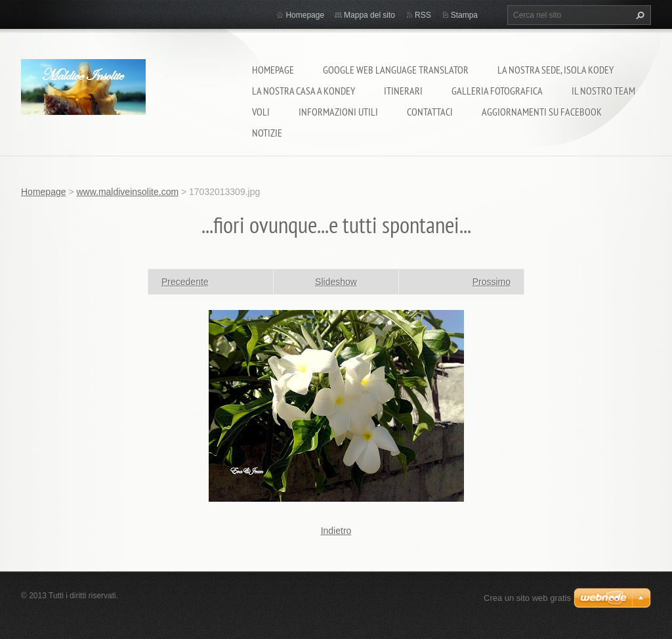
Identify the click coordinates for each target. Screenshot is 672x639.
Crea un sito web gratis (527, 598)
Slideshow (336, 282)
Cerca (639, 15)
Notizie (267, 133)
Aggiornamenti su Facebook (542, 112)
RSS (423, 15)
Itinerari (403, 91)
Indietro (336, 531)
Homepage (273, 70)
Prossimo (492, 282)
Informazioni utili (338, 112)
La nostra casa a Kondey (304, 91)
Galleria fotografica (497, 91)
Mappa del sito (369, 15)
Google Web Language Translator (396, 70)
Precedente (185, 282)
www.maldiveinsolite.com (127, 192)
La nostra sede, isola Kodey (556, 70)
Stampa (464, 15)
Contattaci (430, 112)
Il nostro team (603, 91)
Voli (261, 112)
